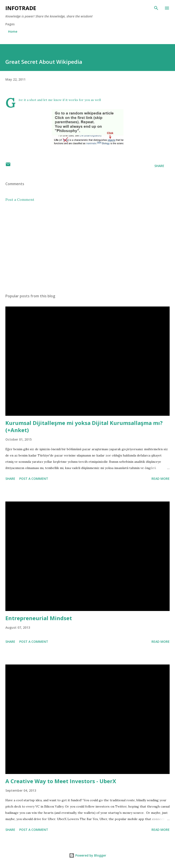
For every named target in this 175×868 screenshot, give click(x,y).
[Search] (156, 8)
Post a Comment (20, 199)
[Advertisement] (87, 248)
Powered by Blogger (88, 855)
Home (13, 31)
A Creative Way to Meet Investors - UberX (61, 781)
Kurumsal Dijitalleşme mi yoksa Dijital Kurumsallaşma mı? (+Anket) (84, 426)
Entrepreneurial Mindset (39, 618)
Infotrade (21, 8)
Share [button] (159, 166)
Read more (161, 479)
